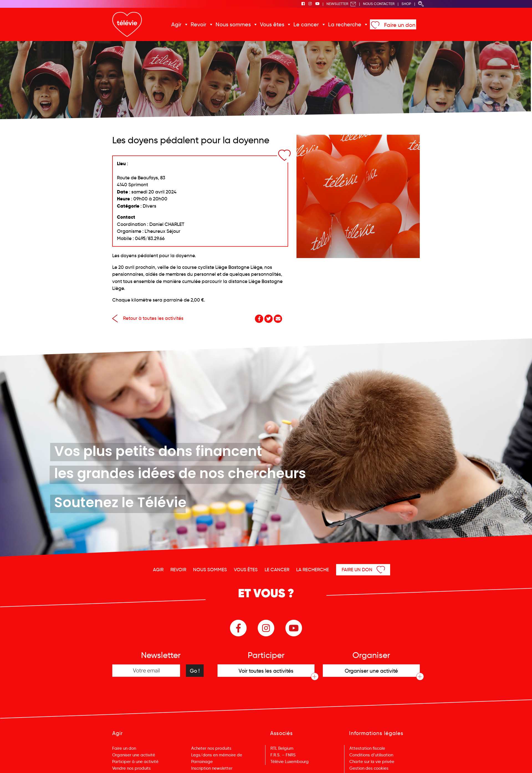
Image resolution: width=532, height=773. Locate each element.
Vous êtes (272, 24)
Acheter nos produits (211, 748)
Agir (176, 24)
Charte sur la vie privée (372, 762)
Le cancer (306, 24)
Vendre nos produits (131, 768)
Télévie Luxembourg (290, 762)
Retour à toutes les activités (148, 318)
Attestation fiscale (367, 748)
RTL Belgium (282, 748)
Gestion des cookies (369, 768)
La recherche (345, 24)
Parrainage (202, 762)
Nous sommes (233, 24)
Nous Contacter (379, 4)
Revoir (199, 24)
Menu (499, 761)
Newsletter (341, 4)
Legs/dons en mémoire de (217, 755)
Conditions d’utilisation (371, 755)
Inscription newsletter (212, 768)
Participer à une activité (135, 762)
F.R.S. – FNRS (283, 755)
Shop (406, 4)
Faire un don (400, 25)
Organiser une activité (134, 755)
